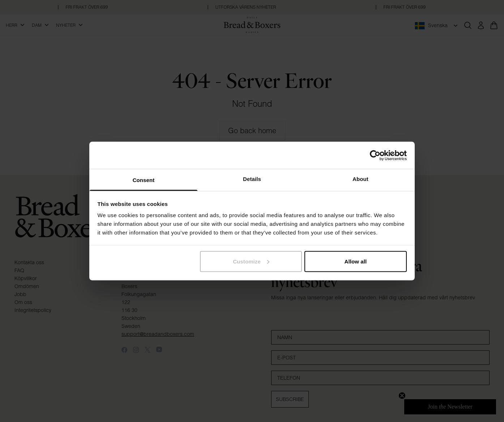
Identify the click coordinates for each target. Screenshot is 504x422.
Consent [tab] (144, 180)
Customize (251, 261)
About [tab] (360, 179)
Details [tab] (252, 179)
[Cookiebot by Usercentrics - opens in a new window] (375, 155)
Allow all (356, 261)
